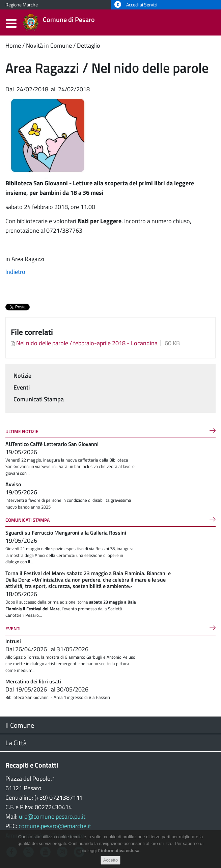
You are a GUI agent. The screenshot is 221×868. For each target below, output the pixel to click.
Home (13, 45)
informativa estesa (120, 851)
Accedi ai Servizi (136, 5)
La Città (16, 743)
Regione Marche (22, 5)
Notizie (22, 376)
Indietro (15, 272)
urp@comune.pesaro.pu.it (52, 816)
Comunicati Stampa (39, 399)
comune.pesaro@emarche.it (55, 826)
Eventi (22, 387)
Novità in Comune (49, 45)
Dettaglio (89, 45)
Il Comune (20, 725)
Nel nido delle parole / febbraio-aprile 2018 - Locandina (87, 343)
